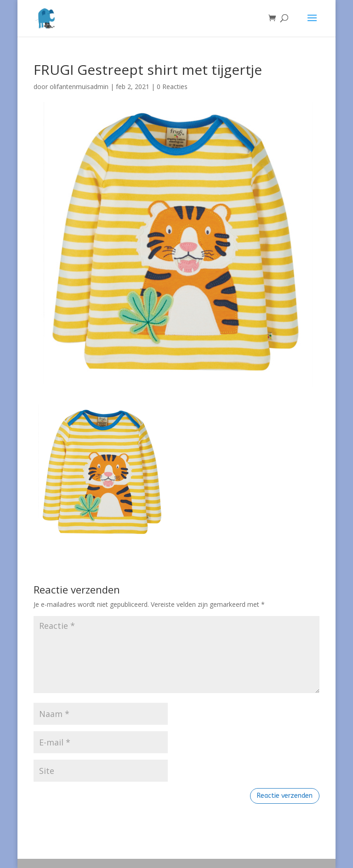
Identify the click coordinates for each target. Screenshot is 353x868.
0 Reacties (172, 87)
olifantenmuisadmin (79, 87)
